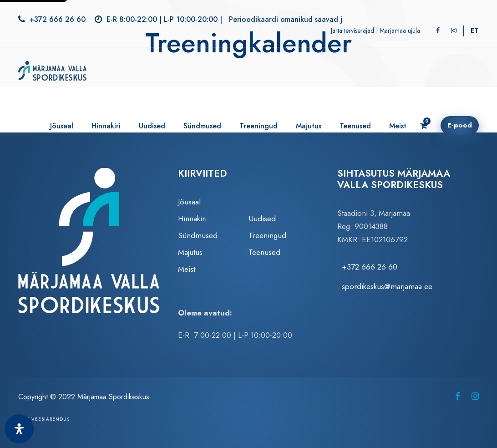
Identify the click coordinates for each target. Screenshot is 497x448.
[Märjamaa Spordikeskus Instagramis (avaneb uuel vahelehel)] (475, 396)
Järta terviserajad (352, 31)
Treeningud (259, 126)
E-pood (460, 125)
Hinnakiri (106, 126)
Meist (398, 126)
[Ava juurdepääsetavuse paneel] (19, 429)
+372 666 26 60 (58, 19)
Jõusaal (62, 126)
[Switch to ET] (475, 31)
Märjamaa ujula (400, 31)
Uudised (152, 126)
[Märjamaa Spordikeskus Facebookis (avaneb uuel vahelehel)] (458, 396)
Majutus (309, 126)
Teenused (355, 126)
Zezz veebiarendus (44, 419)
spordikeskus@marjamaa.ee (387, 286)
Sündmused (202, 126)
